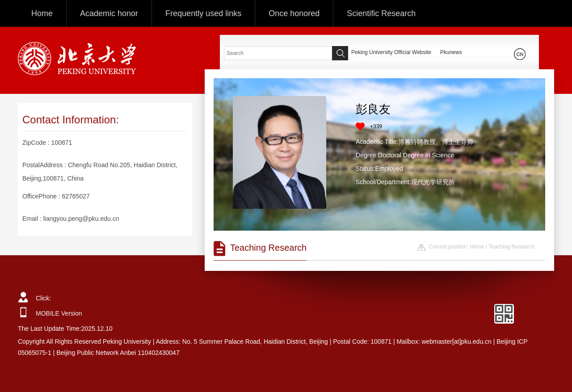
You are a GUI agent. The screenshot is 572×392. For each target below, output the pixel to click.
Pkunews (451, 52)
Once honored (294, 13)
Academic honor (109, 13)
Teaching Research (511, 247)
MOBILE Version (59, 313)
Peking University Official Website (391, 52)
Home (42, 13)
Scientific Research (381, 13)
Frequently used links (203, 13)
